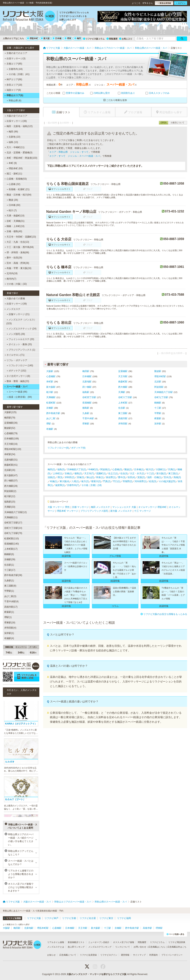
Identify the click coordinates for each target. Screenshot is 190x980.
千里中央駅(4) (11, 601)
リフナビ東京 (106, 918)
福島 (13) (12, 142)
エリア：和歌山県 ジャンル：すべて (69, 152)
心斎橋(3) (117, 469)
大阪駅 (50, 371)
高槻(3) (177, 477)
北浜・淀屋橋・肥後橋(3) (19, 153)
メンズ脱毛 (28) (16, 334)
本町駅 (50, 382)
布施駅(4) (9, 638)
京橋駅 (50, 408)
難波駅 (158, 371)
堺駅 (49, 424)
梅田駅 (86, 371)
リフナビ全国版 (12, 918)
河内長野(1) (141, 481)
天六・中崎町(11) (15, 147)
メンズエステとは (56, 947)
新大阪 (45, 38)
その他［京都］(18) (91, 485)
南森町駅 (123, 382)
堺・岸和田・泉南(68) (17, 252)
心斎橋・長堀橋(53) (16, 179)
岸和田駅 (123, 424)
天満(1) (172, 469)
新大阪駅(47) (11, 475)
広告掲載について (68, 955)
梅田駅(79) (10, 418)
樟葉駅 (158, 418)
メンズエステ (12, 309)
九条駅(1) (9, 581)
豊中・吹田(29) (13, 258)
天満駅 (122, 392)
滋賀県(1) (60, 485)
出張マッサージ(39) (16, 121)
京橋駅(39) (10, 559)
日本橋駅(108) (12, 439)
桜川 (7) (12, 210)
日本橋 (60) (14, 205)
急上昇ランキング (76, 947)
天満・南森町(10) (15, 216)
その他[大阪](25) (167, 481)
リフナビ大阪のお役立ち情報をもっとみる (164, 614)
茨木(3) (167, 477)
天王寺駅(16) (11, 444)
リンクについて (123, 947)
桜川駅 (50, 392)
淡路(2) (51, 477)
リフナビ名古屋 (88, 918)
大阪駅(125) (10, 412)
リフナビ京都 (69, 918)
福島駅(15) (10, 502)
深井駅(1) (9, 633)
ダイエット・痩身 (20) (19, 344)
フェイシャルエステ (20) (20, 339)
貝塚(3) (81, 477)
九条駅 (86, 413)
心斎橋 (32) (14, 184)
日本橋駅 (87, 376)
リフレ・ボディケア (16, 360)
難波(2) (128, 469)
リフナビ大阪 (34, 918)
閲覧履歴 (112, 39)
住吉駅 (122, 408)
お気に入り (126, 39)
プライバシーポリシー (172, 955)
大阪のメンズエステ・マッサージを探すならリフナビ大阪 (97, 974)
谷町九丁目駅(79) (13, 533)
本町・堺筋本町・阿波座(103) (21, 158)
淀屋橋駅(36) (11, 423)
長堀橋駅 (87, 403)
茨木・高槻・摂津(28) (17, 263)
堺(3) (60, 477)
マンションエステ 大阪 (124, 507)
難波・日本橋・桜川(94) (18, 195)
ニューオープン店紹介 (99, 942)
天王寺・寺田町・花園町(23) (20, 237)
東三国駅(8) (10, 586)
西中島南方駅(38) (13, 575)
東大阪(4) (65, 481)
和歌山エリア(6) (14, 95)
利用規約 (154, 955)
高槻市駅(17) (11, 607)
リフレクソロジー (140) (20, 365)
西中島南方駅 (53, 413)
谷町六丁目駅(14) (13, 528)
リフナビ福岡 (124, 918)
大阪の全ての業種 (15, 299)
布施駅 (50, 429)
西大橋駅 (123, 387)
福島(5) (61, 469)
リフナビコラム (157, 942)
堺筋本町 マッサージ (67, 511)
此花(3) (153, 481)
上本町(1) (58, 474)
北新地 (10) (14, 137)
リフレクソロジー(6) (58, 448)
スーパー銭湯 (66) (17, 392)
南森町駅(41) (11, 465)
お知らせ (51, 955)
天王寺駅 (123, 376)
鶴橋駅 (158, 403)
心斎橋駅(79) (11, 433)
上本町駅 (123, 403)
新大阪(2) (161, 474)
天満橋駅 (51, 397)
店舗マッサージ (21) (18, 314)
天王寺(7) (89, 474)
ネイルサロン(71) (15, 355)
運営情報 (125, 955)
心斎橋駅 (51, 376)
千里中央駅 (88, 418)
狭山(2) (90, 477)
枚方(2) (85, 481)
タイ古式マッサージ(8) (17, 376)
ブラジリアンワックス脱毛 (94, 511)
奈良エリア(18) (13, 85)
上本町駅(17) (11, 549)
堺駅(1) (8, 617)
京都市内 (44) (15, 69)
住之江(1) (113, 474)
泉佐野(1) (111, 477)
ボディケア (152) (17, 371)
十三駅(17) (10, 570)
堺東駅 (86, 424)
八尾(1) (75, 481)
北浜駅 (158, 382)
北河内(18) (11, 273)
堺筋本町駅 (160, 376)
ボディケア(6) (78, 448)
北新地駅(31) (11, 460)
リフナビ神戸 (51, 918)
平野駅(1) (9, 591)
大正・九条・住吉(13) (17, 242)
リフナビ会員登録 (88, 955)
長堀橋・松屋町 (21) (18, 189)
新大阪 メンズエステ (121, 511)
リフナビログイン (109, 955)
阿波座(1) (105, 469)
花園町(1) (101, 474)
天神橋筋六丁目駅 (164, 392)
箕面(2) (141, 477)
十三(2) (150, 474)
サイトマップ (139, 955)
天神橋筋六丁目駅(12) (15, 512)
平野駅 (158, 413)
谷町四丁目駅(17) (13, 523)
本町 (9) (12, 163)
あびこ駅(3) (10, 596)
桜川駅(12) (10, 496)
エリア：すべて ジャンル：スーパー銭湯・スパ (75, 156)
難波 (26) (12, 200)
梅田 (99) (12, 132)
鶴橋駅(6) (9, 554)
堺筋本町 (33, 38)
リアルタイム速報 (56, 942)
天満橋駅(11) (11, 517)
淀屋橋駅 (123, 371)
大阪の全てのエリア (16, 116)
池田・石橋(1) (154, 477)
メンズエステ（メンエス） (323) (21, 322)
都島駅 (86, 408)
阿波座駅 (159, 387)
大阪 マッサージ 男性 (59, 507)
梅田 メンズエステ (100, 507)
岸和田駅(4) (10, 628)
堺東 (68, 38)
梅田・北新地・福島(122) (19, 126)
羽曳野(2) (128, 481)
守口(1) (117, 481)
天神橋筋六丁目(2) (76, 469)
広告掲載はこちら (157, 947)
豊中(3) (122, 477)
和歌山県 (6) (14, 101)
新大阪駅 (51, 387)
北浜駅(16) (10, 470)
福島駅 (86, 392)
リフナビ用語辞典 (177, 942)
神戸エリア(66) (13, 79)
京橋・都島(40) (13, 231)
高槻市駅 (123, 418)
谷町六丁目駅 (125, 397)
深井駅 (158, 424)
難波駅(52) (10, 428)
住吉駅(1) (9, 565)
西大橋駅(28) (11, 486)
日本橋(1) (139, 469)
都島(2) (78, 474)
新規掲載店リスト (76, 942)
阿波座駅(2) (10, 491)
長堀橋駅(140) (12, 544)
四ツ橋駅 (87, 387)
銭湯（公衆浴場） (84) (19, 397)
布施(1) (54, 481)
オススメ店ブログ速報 (124, 942)
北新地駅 (87, 382)
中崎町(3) (93, 469)
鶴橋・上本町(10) (15, 226)
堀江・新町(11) (13, 174)
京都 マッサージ (80, 507)
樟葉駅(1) (9, 612)
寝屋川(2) (96, 481)
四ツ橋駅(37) (11, 481)
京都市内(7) (73, 485)
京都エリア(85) (13, 64)
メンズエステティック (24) (22, 329)
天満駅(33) (10, 507)
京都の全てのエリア (16, 53)
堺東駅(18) (10, 623)
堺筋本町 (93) (15, 168)
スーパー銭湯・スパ (16, 387)
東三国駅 (123, 413)
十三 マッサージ (142, 511)
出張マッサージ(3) (15, 59)
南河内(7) (10, 279)
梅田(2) (51, 469)
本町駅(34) (10, 454)
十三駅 (158, 408)
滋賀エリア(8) (13, 90)
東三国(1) (173, 474)
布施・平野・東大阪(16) (18, 268)
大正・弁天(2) (137, 474)
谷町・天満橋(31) (15, 221)
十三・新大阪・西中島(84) (19, 247)
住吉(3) (124, 474)
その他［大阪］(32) (16, 284)
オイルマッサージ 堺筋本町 (152, 507)
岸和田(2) (70, 477)
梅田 (78, 38)
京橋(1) (68, 474)
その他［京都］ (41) (18, 74)
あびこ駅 (51, 418)
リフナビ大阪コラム (94, 39)
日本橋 (57, 38)
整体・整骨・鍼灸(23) (17, 381)
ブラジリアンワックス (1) (21, 350)
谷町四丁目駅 (89, 397)
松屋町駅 (51, 403)
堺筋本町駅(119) (13, 449)
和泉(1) (100, 477)
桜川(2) (150, 469)
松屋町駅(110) (12, 539)
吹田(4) (131, 477)
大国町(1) (161, 469)
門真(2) (107, 481)
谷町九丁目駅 (161, 397)
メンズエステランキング (100, 947)
